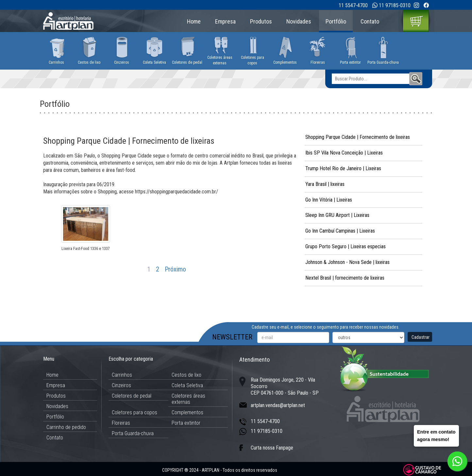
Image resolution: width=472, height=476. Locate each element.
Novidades (299, 21)
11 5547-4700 (353, 5)
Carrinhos (122, 375)
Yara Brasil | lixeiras (325, 184)
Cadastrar (421, 337)
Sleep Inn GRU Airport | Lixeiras (337, 215)
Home (194, 21)
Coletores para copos (135, 412)
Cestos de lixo (186, 375)
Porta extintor (186, 423)
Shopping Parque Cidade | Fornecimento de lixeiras (358, 137)
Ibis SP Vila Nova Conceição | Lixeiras (344, 153)
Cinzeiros (121, 385)
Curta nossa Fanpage (272, 448)
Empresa (225, 21)
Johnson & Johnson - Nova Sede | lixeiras (347, 262)
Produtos (261, 21)
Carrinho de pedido (66, 427)
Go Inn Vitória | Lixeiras (329, 200)
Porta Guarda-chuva (133, 433)
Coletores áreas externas (188, 399)
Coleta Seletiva (187, 385)
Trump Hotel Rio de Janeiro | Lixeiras (343, 168)
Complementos (187, 412)
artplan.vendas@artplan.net (278, 405)
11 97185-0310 (395, 5)
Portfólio (336, 21)
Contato (370, 21)
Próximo (175, 269)
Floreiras (121, 423)
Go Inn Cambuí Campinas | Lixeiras (340, 231)
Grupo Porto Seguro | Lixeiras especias (346, 246)
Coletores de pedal (132, 396)
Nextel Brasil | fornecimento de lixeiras (345, 278)
